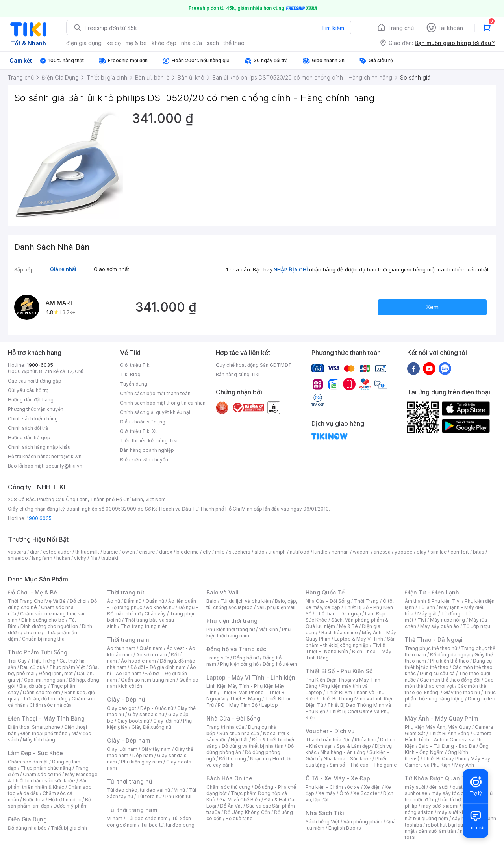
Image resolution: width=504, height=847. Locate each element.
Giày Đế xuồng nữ (151, 727)
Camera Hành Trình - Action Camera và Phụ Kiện (448, 740)
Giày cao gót (122, 708)
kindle (321, 552)
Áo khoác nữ (160, 607)
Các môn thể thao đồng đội (450, 680)
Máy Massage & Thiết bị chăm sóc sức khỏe (53, 777)
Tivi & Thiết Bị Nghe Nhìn (346, 648)
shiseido (18, 558)
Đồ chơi (78, 601)
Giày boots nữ (133, 721)
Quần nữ (155, 601)
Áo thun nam (121, 648)
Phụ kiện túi (178, 796)
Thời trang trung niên (144, 626)
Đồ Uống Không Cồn (247, 812)
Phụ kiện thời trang (232, 621)
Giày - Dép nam (129, 740)
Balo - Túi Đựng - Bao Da (447, 746)
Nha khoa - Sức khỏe (347, 759)
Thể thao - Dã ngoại (338, 614)
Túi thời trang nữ (130, 781)
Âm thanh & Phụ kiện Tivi (433, 601)
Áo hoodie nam (138, 661)
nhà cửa (192, 43)
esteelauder (57, 552)
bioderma (188, 552)
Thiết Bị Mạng (245, 699)
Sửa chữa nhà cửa (239, 733)
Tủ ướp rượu (477, 626)
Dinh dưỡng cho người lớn (49, 626)
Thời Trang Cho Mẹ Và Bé (37, 601)
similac (438, 552)
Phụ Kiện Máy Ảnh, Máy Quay (438, 727)
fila (94, 558)
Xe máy (327, 793)
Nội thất (239, 740)
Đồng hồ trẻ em (280, 664)
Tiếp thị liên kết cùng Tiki (149, 441)
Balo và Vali (222, 592)
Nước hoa (34, 800)
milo (220, 552)
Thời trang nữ (126, 592)
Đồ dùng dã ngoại (450, 655)
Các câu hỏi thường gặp (35, 381)
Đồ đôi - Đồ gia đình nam (158, 667)
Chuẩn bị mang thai (44, 639)
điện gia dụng (84, 43)
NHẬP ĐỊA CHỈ (291, 269)
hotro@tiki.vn (66, 456)
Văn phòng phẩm (363, 822)
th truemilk (87, 552)
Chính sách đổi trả (28, 428)
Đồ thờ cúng (233, 759)
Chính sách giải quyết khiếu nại (155, 412)
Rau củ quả (33, 667)
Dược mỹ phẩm (71, 806)
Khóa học (365, 740)
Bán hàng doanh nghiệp (147, 450)
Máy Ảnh (464, 765)
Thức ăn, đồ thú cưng (44, 699)
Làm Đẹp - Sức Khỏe (35, 753)
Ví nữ (180, 790)
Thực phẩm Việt (67, 667)
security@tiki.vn (64, 466)
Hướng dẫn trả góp (29, 437)
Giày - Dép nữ (126, 699)
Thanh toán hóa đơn (328, 740)
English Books (345, 828)
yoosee (404, 552)
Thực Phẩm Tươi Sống (38, 652)
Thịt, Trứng (43, 661)
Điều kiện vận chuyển (144, 460)
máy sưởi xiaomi (456, 812)
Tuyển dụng (134, 384)
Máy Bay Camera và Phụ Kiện (447, 762)
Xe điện (372, 787)
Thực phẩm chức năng (46, 768)
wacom (361, 552)
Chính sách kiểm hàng (33, 419)
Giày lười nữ (166, 721)
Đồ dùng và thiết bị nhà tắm (253, 746)
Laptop (270, 705)
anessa (382, 552)
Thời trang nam (128, 640)
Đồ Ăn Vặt (231, 806)
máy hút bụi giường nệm (447, 815)
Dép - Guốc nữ (157, 708)
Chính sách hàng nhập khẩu (39, 447)
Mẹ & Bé (348, 626)
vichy (80, 558)
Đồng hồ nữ (246, 658)
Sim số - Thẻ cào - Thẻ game (363, 765)
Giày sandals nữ (146, 714)
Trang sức (218, 658)
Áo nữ (114, 601)
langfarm (42, 558)
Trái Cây (17, 661)
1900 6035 (39, 518)
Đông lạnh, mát (56, 673)
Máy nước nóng (447, 620)
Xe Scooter (366, 793)
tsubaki (110, 558)
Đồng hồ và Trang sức (236, 649)
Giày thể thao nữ (462, 692)
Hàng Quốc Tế (325, 592)
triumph (277, 552)
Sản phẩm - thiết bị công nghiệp (351, 642)
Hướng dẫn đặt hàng (31, 400)
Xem (432, 307)
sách (213, 43)
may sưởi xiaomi (440, 806)
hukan (63, 558)
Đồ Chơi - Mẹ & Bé (32, 592)
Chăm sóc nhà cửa (51, 705)
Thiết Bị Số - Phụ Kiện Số (339, 671)
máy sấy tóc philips (454, 793)
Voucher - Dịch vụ (330, 731)
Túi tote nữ (149, 796)
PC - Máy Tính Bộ (238, 705)
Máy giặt (427, 614)
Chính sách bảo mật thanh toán (155, 393)
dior (34, 552)
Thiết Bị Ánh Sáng (449, 733)
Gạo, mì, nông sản (44, 680)
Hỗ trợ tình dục (65, 800)
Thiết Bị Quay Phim (445, 759)
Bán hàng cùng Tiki (238, 374)
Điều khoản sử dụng (143, 422)
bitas (479, 552)
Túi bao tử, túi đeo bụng (168, 825)
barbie (111, 552)
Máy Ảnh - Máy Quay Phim (441, 718)
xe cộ (114, 43)
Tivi (422, 620)
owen (129, 552)
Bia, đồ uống (33, 686)
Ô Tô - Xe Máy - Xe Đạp (338, 778)
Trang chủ (401, 28)
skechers (240, 552)
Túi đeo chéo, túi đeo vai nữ (139, 790)
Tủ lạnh (427, 607)
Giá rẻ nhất (63, 269)
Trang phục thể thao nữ (431, 648)
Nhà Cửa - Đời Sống (233, 718)
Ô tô (344, 793)
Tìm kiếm (333, 28)
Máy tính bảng (39, 740)
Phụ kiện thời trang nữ (231, 629)
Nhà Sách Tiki (325, 813)
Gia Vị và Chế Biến (240, 800)
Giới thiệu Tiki (135, 365)
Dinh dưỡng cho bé (43, 620)
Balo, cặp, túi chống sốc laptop (252, 604)
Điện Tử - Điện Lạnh (432, 592)
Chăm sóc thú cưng (228, 787)
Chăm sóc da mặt (28, 762)
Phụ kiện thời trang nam (248, 632)
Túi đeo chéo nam (147, 818)
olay (422, 552)
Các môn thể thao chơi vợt (449, 683)
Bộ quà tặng (239, 818)
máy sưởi (415, 787)
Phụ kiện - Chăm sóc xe (333, 787)
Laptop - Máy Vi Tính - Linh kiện (251, 677)
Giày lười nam (122, 749)
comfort (460, 552)
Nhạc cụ (259, 759)
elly (207, 552)
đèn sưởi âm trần (437, 831)
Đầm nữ (133, 601)
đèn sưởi (439, 787)
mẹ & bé (136, 43)
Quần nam (151, 648)
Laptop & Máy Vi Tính (359, 639)
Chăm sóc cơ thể (42, 774)
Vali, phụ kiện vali (276, 607)
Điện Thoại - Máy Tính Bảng (46, 718)
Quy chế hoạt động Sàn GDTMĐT (254, 365)
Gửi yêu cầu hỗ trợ (28, 390)
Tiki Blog (130, 374)
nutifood (300, 552)
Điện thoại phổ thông (44, 733)
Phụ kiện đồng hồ (239, 664)
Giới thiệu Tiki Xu (139, 431)
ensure (147, 552)
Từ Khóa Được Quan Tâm (439, 778)
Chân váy (155, 614)
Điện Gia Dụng (27, 819)
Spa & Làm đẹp (354, 746)
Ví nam (115, 818)
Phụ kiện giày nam (142, 762)
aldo (259, 552)
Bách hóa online (340, 632)
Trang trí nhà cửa (225, 727)
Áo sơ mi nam (152, 655)
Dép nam (143, 755)
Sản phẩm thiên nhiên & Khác (48, 784)
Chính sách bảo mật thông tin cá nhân (163, 403)
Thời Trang (366, 601)
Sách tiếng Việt (322, 822)
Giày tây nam (156, 749)
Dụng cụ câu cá (437, 673)
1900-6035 (40, 365)
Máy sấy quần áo (440, 626)
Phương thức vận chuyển (36, 409)
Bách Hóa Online (229, 778)
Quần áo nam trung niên (148, 680)
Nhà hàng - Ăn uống (343, 752)
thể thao (234, 43)
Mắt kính (268, 629)
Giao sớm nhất (111, 269)
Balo (211, 601)
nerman (340, 552)
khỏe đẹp (164, 43)
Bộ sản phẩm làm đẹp (49, 803)
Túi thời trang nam (132, 810)
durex (166, 552)
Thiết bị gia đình (69, 828)
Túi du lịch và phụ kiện (246, 601)
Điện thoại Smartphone (34, 727)
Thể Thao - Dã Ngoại (434, 640)
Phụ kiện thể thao (449, 661)
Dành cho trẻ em (42, 692)
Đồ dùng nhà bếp (27, 828)
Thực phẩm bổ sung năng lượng (450, 696)
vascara (17, 552)
